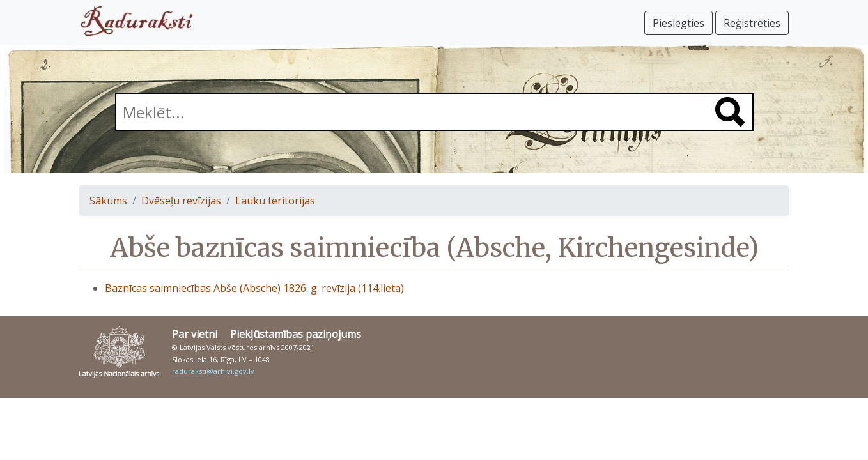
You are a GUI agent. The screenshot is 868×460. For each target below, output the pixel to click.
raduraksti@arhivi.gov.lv (213, 371)
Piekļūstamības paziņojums (296, 334)
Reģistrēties (752, 23)
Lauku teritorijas (275, 201)
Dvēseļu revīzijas (181, 201)
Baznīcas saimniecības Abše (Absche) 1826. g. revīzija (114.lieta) (254, 288)
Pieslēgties (678, 23)
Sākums (108, 201)
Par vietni (195, 334)
